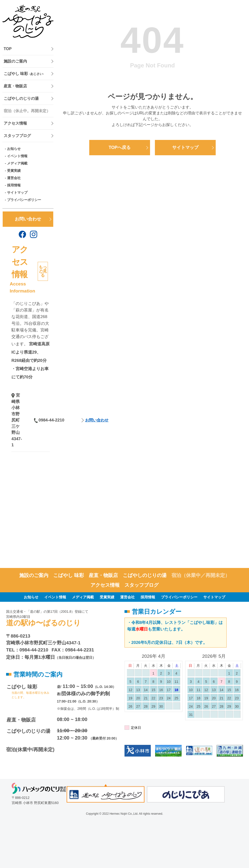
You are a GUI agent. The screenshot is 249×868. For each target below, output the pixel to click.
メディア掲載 (17, 163)
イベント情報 (17, 156)
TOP (8, 49)
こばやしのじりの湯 (21, 98)
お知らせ (14, 149)
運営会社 (14, 178)
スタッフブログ (17, 136)
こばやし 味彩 (24, 74)
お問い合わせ (28, 219)
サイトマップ (17, 192)
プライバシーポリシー (24, 200)
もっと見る (43, 271)
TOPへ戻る (120, 147)
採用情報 (14, 185)
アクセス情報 (15, 123)
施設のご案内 (15, 61)
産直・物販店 (15, 86)
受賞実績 (14, 171)
